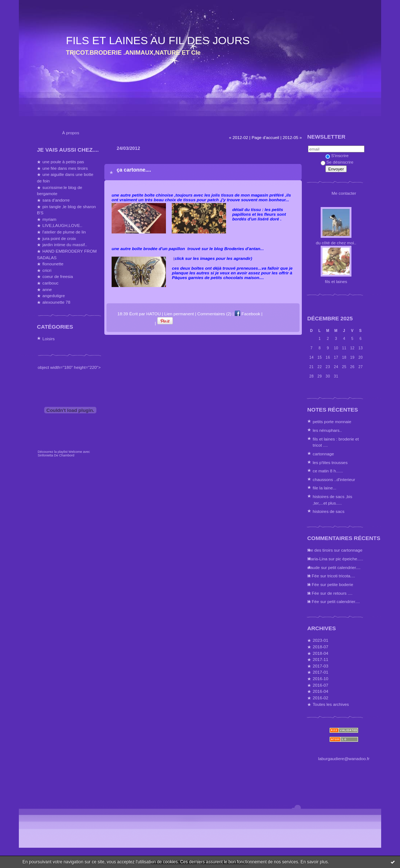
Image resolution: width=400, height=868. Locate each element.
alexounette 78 (56, 302)
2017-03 (320, 666)
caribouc (50, 283)
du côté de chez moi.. (336, 243)
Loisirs (49, 339)
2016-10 (320, 679)
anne (47, 289)
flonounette (53, 264)
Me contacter (344, 193)
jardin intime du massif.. (65, 245)
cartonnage (323, 454)
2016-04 (320, 691)
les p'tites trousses (330, 462)
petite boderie (340, 584)
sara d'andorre (56, 200)
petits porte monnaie (332, 422)
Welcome (75, 452)
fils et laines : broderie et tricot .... (336, 442)
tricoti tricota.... (341, 576)
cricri (47, 270)
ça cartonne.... (134, 170)
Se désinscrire (337, 162)
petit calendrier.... (344, 567)
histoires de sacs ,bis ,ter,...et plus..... (332, 500)
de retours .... (340, 593)
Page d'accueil (265, 137)
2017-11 (320, 659)
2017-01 (320, 672)
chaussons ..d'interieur (334, 479)
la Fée (313, 576)
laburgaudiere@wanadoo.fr (344, 759)
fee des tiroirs (320, 550)
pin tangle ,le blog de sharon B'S (66, 210)
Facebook (247, 314)
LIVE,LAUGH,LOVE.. (62, 225)
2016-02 (320, 698)
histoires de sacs (329, 511)
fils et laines (336, 281)
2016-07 (320, 685)
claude (314, 567)
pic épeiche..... (349, 559)
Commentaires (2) (214, 314)
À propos (70, 133)
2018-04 (320, 653)
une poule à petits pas (63, 162)
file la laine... (324, 488)
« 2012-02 (239, 137)
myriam (49, 219)
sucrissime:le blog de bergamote (60, 191)
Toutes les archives (331, 704)
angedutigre (54, 296)
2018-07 (320, 647)
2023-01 (320, 640)
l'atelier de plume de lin (64, 232)
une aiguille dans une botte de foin (65, 178)
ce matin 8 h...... (328, 471)
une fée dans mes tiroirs (65, 168)
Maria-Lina (317, 559)
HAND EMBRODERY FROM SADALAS (67, 254)
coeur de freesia (58, 276)
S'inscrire (337, 155)
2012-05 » (292, 137)
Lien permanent (179, 314)
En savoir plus (314, 862)
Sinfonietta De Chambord (56, 455)
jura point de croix (59, 238)
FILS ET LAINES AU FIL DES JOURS (158, 40)
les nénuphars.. (327, 430)
